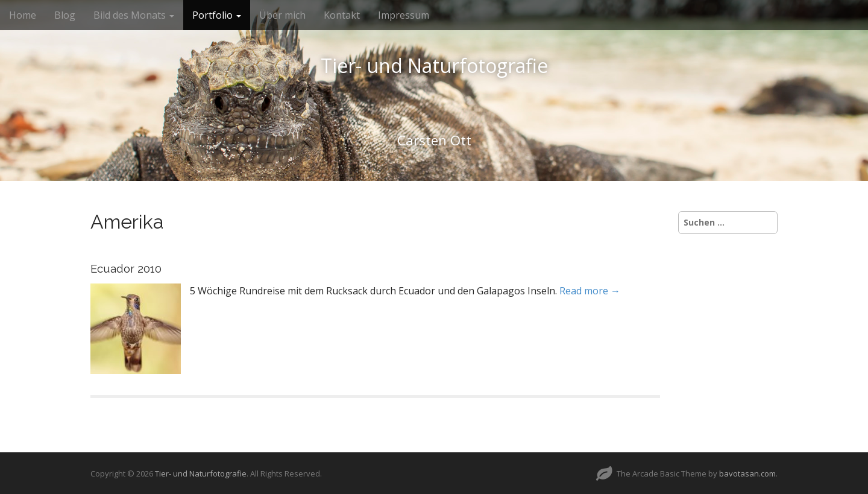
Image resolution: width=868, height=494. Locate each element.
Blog (65, 15)
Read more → (590, 291)
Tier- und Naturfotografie (434, 65)
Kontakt (342, 15)
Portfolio (217, 15)
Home (23, 15)
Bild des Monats (134, 15)
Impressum (404, 15)
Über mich (282, 15)
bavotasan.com (747, 473)
